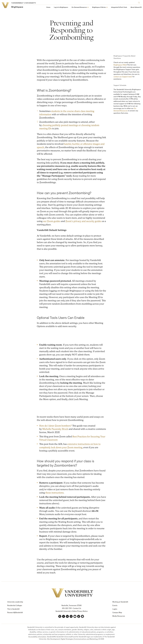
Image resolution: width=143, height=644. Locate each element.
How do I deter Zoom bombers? (55, 426)
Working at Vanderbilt (120, 602)
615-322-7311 (67, 608)
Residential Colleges (15, 606)
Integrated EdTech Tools (119, 7)
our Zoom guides (52, 221)
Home (48, 7)
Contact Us (77, 608)
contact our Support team (123, 77)
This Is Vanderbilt (13, 609)
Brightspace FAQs (120, 65)
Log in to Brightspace (61, 7)
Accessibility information (37, 637)
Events (115, 606)
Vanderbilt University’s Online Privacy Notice (72, 611)
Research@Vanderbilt (15, 613)
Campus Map (117, 613)
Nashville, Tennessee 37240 (71, 606)
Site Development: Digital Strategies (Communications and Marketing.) (73, 639)
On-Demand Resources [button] (79, 7)
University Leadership (15, 602)
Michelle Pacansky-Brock (55, 429)
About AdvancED (136, 7)
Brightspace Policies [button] (99, 7)
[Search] (139, 2)
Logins (115, 609)
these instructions (54, 493)
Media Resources (119, 616)
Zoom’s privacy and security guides (84, 221)
